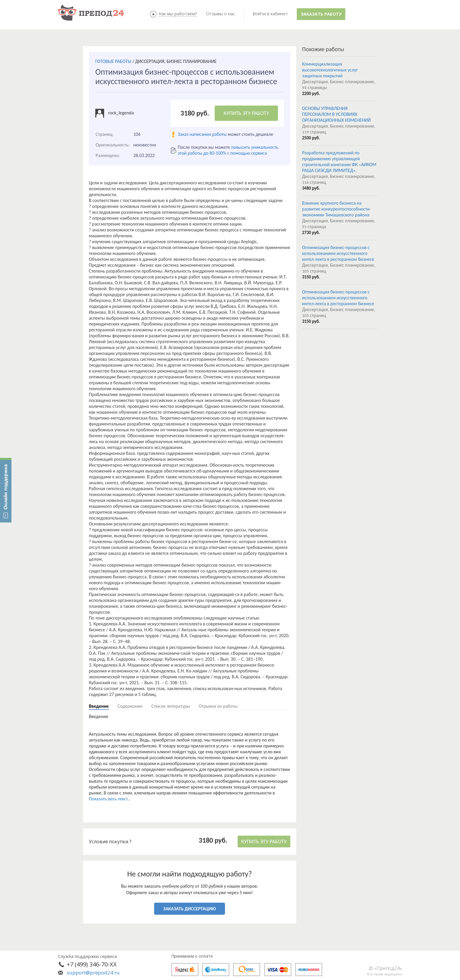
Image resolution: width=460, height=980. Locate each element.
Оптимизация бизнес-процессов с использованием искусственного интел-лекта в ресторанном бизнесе (338, 253)
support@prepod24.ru (93, 973)
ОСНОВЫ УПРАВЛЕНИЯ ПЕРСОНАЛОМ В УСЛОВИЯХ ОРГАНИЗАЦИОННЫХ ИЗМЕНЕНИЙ (336, 114)
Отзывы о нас (220, 14)
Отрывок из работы (218, 706)
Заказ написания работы (202, 134)
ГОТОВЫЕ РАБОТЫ (113, 61)
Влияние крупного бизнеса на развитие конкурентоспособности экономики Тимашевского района (336, 209)
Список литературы (171, 706)
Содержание (130, 706)
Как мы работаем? (178, 14)
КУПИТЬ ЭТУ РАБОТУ (246, 113)
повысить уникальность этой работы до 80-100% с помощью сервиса (228, 150)
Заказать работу (321, 14)
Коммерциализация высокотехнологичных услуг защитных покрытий (330, 70)
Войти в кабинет (270, 14)
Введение (99, 706)
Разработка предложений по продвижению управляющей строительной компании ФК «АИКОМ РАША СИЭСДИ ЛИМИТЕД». (339, 162)
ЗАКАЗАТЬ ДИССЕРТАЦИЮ (190, 909)
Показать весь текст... (110, 799)
